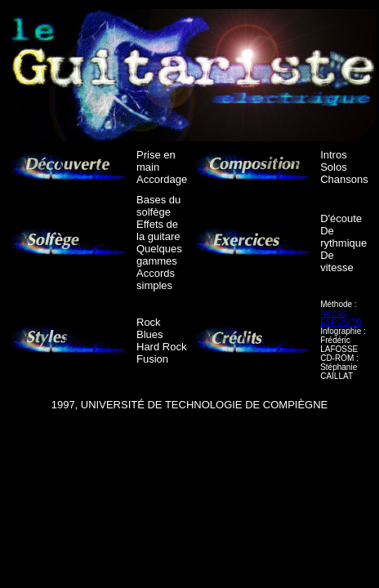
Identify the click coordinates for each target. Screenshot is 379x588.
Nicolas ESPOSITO (341, 318)
